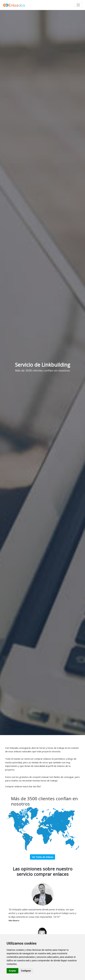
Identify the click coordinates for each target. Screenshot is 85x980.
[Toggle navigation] (78, 5)
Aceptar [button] (12, 971)
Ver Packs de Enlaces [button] (43, 857)
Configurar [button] (26, 971)
